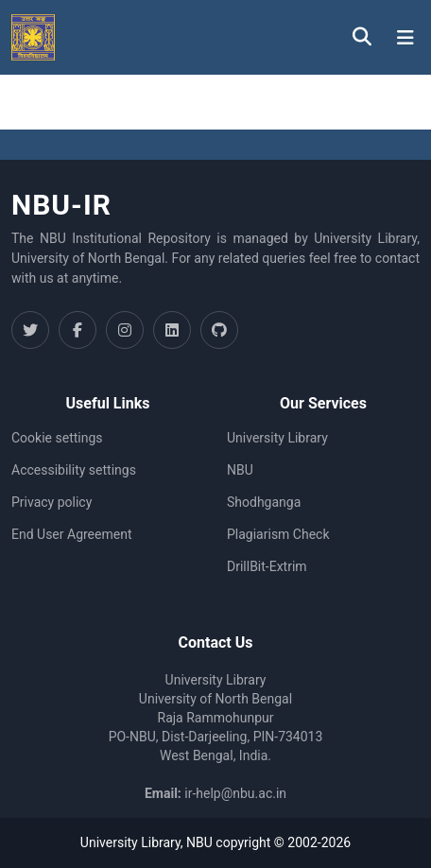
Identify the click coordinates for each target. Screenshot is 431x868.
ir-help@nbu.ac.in (235, 793)
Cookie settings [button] (57, 438)
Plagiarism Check (278, 534)
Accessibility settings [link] (74, 470)
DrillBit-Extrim (267, 566)
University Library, (133, 842)
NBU (240, 470)
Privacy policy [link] (52, 502)
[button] (33, 37)
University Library (277, 438)
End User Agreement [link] (71, 534)
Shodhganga (264, 502)
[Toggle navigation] (405, 38)
